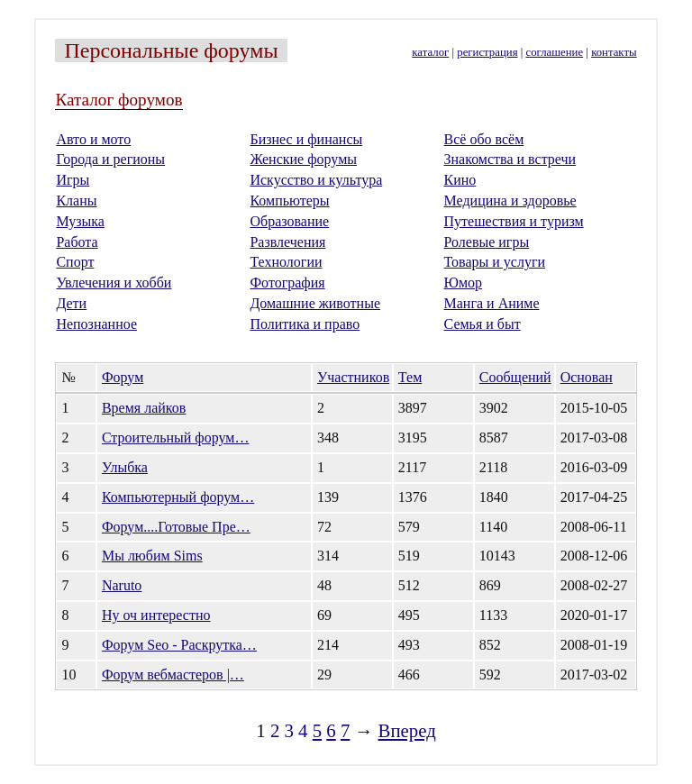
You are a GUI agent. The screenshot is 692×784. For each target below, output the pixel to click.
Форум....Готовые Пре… (176, 527)
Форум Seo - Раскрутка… (179, 645)
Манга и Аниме (492, 303)
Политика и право (305, 324)
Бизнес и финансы (306, 139)
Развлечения (287, 242)
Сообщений (515, 377)
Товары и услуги (495, 262)
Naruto (122, 585)
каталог (430, 52)
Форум (123, 377)
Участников (353, 377)
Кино (460, 180)
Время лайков (144, 408)
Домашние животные (315, 303)
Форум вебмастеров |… (173, 675)
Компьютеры (289, 201)
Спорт (75, 262)
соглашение (555, 52)
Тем (410, 377)
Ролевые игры (487, 242)
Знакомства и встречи (510, 159)
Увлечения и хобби (114, 283)
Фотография (287, 283)
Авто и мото (93, 139)
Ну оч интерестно (156, 615)
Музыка (80, 221)
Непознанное (96, 324)
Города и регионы (110, 159)
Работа (77, 242)
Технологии (286, 262)
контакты (614, 52)
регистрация (487, 52)
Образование (289, 221)
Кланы (76, 201)
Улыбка (125, 467)
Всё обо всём (484, 139)
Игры (73, 180)
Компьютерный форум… (178, 497)
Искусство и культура (316, 180)
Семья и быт (483, 324)
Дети (71, 303)
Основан (587, 377)
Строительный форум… (176, 438)
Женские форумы (303, 159)
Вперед (407, 730)
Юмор (464, 283)
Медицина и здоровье (510, 201)
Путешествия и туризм (514, 221)
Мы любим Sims (152, 556)
